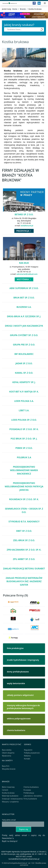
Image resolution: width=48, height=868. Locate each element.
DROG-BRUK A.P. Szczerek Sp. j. (24, 316)
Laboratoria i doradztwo (33, 796)
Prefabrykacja (29, 793)
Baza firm (6, 766)
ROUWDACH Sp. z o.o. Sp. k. (24, 499)
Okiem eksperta (8, 753)
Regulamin (28, 750)
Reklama (27, 756)
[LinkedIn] (39, 3)
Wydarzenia (7, 756)
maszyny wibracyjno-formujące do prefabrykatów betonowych (23, 707)
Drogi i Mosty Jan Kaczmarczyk (24, 326)
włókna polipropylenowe (19, 719)
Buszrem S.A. (24, 307)
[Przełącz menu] (45, 3)
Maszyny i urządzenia (10, 802)
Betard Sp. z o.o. (24, 214)
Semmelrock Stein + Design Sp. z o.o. (24, 510)
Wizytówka (24, 279)
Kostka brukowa (8, 793)
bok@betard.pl (27, 226)
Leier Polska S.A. (24, 401)
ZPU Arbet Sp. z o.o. (24, 559)
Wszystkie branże (9, 769)
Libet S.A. (24, 410)
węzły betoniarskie (16, 683)
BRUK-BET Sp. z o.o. (24, 298)
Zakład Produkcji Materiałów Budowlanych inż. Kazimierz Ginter (24, 581)
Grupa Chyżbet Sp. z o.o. (24, 335)
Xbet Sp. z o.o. (24, 531)
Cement (5, 790)
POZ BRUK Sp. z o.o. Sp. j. (24, 439)
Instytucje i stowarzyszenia (12, 799)
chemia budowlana (16, 730)
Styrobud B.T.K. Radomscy (24, 521)
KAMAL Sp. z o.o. (24, 373)
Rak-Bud (24, 263)
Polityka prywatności (32, 753)
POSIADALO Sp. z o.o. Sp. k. (24, 429)
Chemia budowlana (31, 787)
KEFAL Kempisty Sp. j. (24, 382)
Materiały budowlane (10, 796)
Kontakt (27, 759)
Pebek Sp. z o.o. (24, 448)
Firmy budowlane (30, 799)
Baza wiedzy (7, 750)
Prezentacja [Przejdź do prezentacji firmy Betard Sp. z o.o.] (24, 231)
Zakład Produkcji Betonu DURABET (24, 568)
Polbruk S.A (24, 457)
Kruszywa (27, 790)
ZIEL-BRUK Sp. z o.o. (24, 540)
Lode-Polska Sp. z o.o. (24, 420)
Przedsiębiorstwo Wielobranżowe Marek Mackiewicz (24, 470)
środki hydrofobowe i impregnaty (23, 660)
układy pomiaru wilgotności (20, 695)
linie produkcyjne (15, 648)
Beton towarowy (8, 787)
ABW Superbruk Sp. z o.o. (24, 288)
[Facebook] (34, 3)
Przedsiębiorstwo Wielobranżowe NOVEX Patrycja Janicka (24, 486)
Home (15, 9)
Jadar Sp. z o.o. (24, 363)
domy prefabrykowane (18, 672)
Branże (23, 9)
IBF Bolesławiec (24, 354)
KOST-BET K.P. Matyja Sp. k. (24, 392)
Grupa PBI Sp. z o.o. (24, 345)
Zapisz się (24, 829)
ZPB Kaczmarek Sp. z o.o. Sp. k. (24, 550)
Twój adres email (9, 820)
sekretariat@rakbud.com (27, 274)
